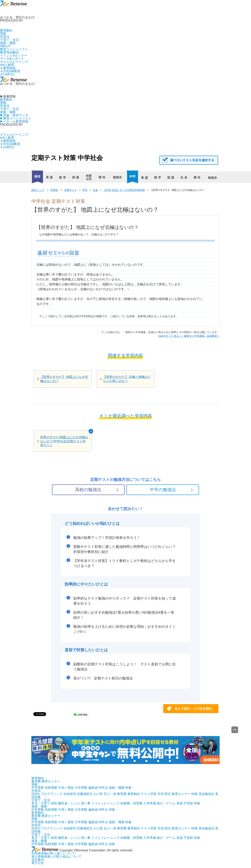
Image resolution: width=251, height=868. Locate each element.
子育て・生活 (9, 40)
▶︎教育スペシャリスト (16, 118)
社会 (186, 178)
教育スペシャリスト (14, 49)
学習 (161, 794)
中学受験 (38, 788)
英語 (51, 178)
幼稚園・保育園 (131, 803)
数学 (64, 178)
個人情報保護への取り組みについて (56, 857)
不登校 (188, 803)
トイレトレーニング (105, 803)
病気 (54, 803)
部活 (168, 794)
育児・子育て (41, 803)
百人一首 (110, 794)
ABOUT (5, 46)
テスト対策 (149, 794)
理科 (104, 178)
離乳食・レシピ (69, 803)
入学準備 (150, 803)
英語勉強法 (206, 794)
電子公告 (38, 863)
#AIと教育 (7, 65)
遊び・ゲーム (166, 803)
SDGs (36, 794)
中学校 (132, 177)
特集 (128, 788)
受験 (3, 34)
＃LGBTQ (7, 74)
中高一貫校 (66, 788)
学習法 (5, 37)
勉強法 (117, 178)
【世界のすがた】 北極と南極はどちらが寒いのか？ (127, 379)
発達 (180, 803)
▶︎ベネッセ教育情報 (14, 121)
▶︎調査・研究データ (14, 115)
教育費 (36, 781)
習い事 (86, 803)
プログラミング (52, 794)
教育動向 (6, 30)
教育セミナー (51, 781)
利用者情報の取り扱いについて (53, 853)
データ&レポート (12, 59)
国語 (77, 178)
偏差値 (93, 788)
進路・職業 (8, 43)
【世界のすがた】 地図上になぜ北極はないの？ (64, 379)
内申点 (103, 788)
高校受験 (51, 788)
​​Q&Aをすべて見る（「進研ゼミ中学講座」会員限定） (189, 336)
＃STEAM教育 (10, 71)
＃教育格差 (8, 68)
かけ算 (98, 794)
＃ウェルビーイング (14, 62)
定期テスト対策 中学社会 (67, 158)
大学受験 (81, 788)
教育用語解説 (9, 52)
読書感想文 (85, 794)
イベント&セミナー (14, 56)
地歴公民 (90, 178)
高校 (37, 177)
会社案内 (38, 860)
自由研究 (70, 794)
